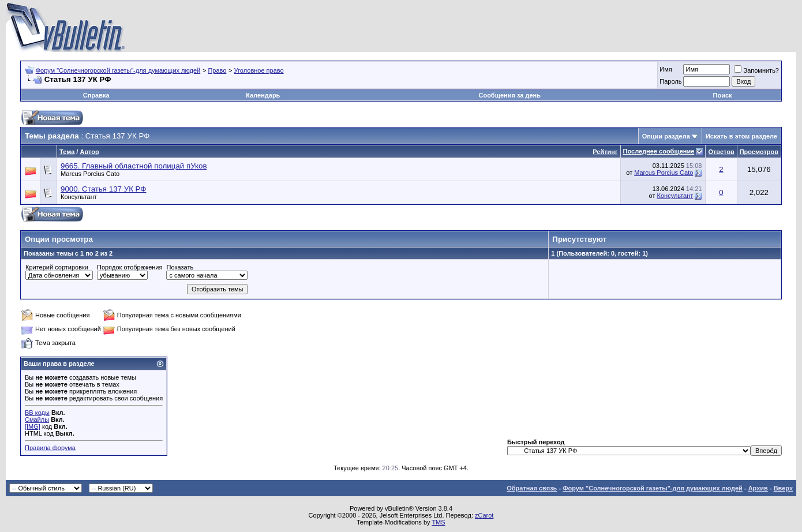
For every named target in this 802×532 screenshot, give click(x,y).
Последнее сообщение (659, 151)
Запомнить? (756, 70)
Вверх (783, 488)
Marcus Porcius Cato (90, 174)
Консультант (79, 197)
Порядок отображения (130, 267)
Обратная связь (532, 488)
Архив (758, 488)
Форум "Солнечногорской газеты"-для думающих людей (118, 70)
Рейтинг (605, 152)
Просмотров (759, 152)
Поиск (723, 95)
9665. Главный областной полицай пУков (134, 166)
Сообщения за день (509, 95)
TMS (438, 522)
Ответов (721, 152)
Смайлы (37, 419)
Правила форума (50, 448)
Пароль (670, 81)
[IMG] (33, 426)
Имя (666, 69)
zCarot (484, 515)
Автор (89, 152)
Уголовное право (259, 70)
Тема (67, 152)
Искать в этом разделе (741, 136)
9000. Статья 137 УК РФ (103, 189)
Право (217, 70)
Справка (96, 95)
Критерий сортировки (57, 267)
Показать (180, 267)
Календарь (263, 95)
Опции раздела (666, 136)
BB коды (37, 413)
